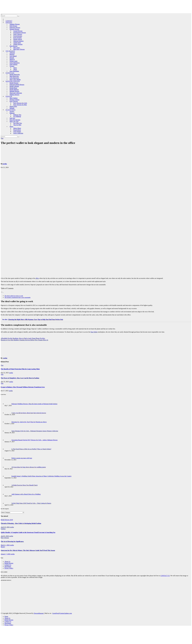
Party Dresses (14, 101)
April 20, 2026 (5, 527)
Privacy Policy (9, 568)
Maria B (12, 59)
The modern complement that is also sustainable (17, 297)
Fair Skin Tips (18, 123)
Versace (12, 66)
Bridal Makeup (14, 90)
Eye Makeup (17, 116)
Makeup (12, 113)
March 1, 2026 (5, 545)
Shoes (15, 69)
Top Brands (10, 51)
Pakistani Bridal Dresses (17, 85)
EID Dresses (13, 26)
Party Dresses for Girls (20, 103)
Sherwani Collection (16, 93)
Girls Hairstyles (14, 78)
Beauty (3, 547)
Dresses (9, 23)
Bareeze (12, 54)
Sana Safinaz (13, 64)
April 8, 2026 (5, 536)
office (37, 278)
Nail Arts (12, 118)
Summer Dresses (15, 24)
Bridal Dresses (14, 83)
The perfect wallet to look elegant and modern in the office (38, 143)
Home (6, 616)
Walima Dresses (14, 95)
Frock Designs (18, 36)
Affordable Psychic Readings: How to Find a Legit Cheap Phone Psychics (23, 338)
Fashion (9, 96)
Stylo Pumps (17, 132)
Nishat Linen (13, 61)
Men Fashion (14, 98)
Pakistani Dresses (15, 28)
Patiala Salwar (18, 39)
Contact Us (8, 565)
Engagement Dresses (20, 33)
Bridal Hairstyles (15, 75)
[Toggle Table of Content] (2, 293)
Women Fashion (14, 100)
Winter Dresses (18, 44)
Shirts (15, 68)
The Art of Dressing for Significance (12, 541)
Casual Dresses (18, 31)
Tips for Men (17, 125)
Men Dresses (13, 46)
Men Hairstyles (14, 76)
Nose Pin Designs (15, 120)
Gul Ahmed (13, 56)
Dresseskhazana (39, 613)
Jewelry (12, 111)
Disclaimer (8, 567)
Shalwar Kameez (18, 41)
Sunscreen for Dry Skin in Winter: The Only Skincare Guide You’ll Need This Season (28, 550)
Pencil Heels (17, 130)
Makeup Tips (17, 115)
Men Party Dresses (19, 49)
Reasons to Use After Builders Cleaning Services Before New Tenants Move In (24, 340)
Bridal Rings (13, 88)
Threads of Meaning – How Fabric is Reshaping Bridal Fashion (21, 523)
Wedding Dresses (13, 81)
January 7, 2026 (6, 554)
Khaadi (12, 58)
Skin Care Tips (14, 121)
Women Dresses (14, 29)
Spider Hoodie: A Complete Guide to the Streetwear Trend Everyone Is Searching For (28, 532)
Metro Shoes (17, 128)
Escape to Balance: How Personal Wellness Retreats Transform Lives (23, 387)
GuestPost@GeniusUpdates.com (62, 613)
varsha (5, 164)
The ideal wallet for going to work (14, 296)
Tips (2, 138)
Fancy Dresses (18, 34)
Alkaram (12, 53)
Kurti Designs (18, 38)
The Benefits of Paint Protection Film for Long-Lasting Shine (20, 369)
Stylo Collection (18, 133)
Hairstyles (10, 73)
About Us (7, 561)
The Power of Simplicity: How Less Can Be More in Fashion (20, 378)
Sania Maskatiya (15, 63)
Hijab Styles (13, 106)
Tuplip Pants (17, 43)
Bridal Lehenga (14, 86)
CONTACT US (165, 576)
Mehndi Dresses (14, 91)
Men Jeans (17, 48)
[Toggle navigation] (1, 15)
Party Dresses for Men (20, 105)
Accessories (11, 110)
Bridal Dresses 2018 (7, 520)
